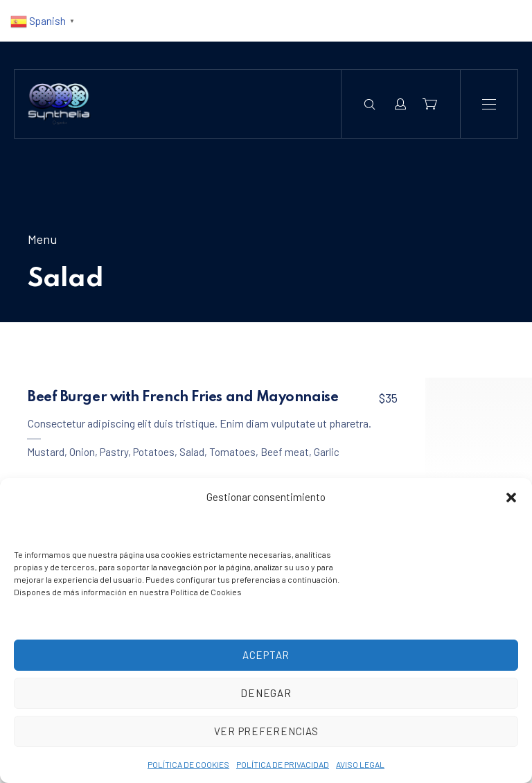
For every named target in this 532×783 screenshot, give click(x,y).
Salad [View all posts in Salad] (192, 452)
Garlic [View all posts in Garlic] (327, 452)
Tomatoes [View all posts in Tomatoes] (232, 452)
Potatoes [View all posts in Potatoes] (154, 452)
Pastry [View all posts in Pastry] (114, 452)
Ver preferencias (266, 731)
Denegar (266, 693)
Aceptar (266, 655)
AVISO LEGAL (360, 764)
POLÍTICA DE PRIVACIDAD (283, 764)
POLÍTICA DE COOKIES (188, 764)
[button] (511, 498)
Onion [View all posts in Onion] (82, 452)
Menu (42, 239)
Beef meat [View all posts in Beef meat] (285, 452)
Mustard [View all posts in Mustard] (46, 452)
